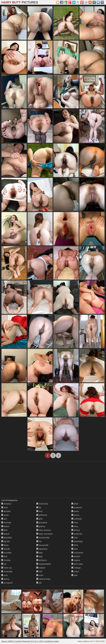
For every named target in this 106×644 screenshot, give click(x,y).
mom (40, 575)
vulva (75, 571)
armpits (6, 511)
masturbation (44, 564)
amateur (6, 504)
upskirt (76, 556)
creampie (7, 571)
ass (4, 519)
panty (75, 511)
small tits (77, 534)
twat (75, 549)
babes (5, 526)
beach (5, 534)
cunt (5, 575)
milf (39, 571)
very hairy (77, 564)
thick (75, 545)
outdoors (77, 508)
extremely (42, 504)
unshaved (77, 553)
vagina (76, 560)
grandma (42, 523)
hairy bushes (44, 530)
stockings (77, 541)
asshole (6, 523)
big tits (6, 541)
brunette (6, 553)
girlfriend (42, 515)
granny (41, 526)
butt (4, 556)
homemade (43, 538)
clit (4, 564)
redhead (77, 519)
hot (39, 541)
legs (40, 556)
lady (40, 553)
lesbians (41, 560)
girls (40, 519)
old (39, 583)
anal (5, 508)
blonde (6, 549)
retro (75, 523)
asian (5, 515)
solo (75, 538)
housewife (42, 545)
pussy (75, 515)
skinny (76, 530)
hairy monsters (45, 534)
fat (39, 508)
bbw (4, 530)
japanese (42, 549)
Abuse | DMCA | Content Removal (16, 641)
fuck (40, 511)
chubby (6, 560)
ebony (5, 579)
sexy (75, 526)
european (7, 583)
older (75, 504)
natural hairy (43, 579)
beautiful (7, 538)
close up (6, 568)
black (5, 545)
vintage (76, 568)
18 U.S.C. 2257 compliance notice (45, 641)
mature (41, 568)
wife (75, 575)
